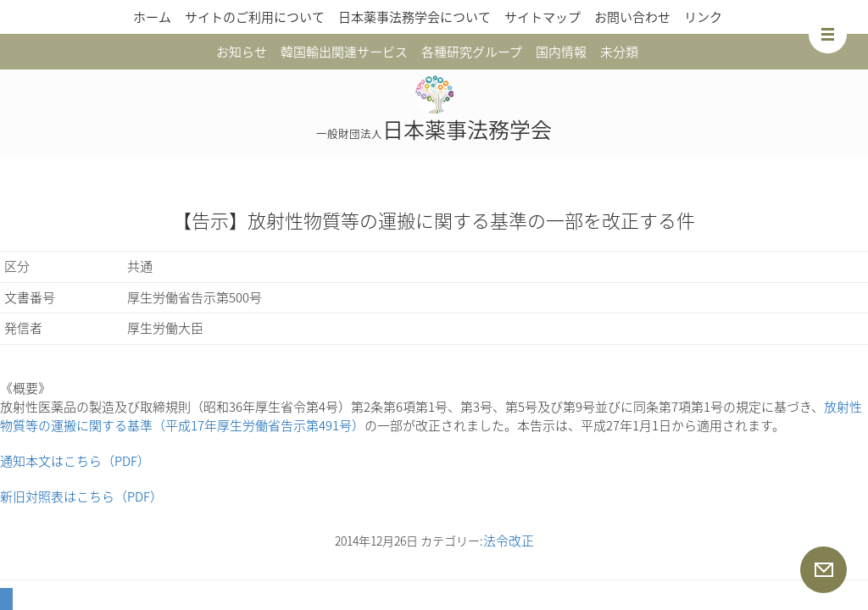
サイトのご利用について (255, 17)
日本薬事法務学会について (415, 17)
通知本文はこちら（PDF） (75, 461)
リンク (703, 17)
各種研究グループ (472, 52)
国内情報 (561, 52)
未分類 (619, 52)
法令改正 (509, 541)
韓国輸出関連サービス (344, 52)
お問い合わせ (632, 17)
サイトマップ (542, 17)
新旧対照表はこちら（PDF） (81, 496)
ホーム (152, 17)
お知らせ (242, 52)
